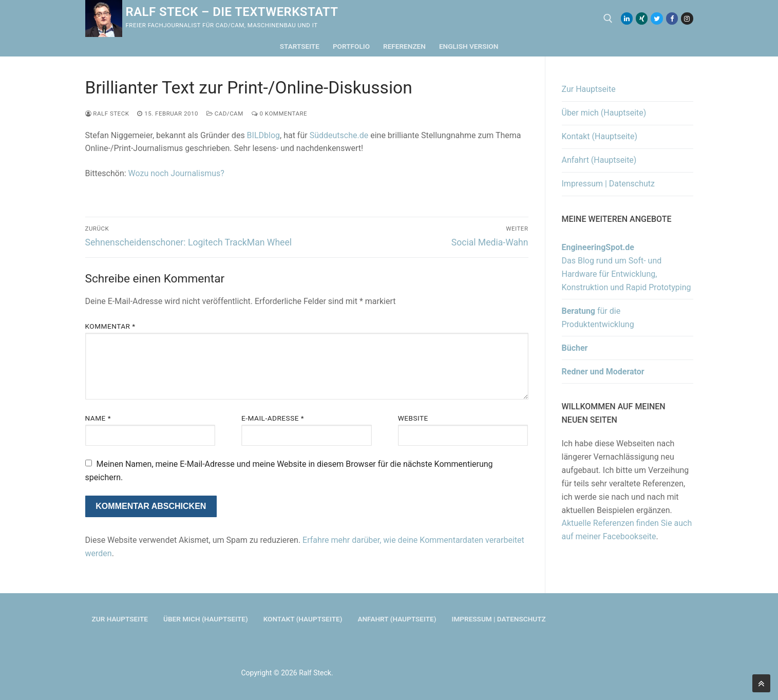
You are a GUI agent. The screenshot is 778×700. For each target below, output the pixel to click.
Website (413, 418)
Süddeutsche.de (339, 135)
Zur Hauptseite (589, 89)
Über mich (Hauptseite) (604, 113)
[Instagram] (687, 18)
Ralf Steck (107, 113)
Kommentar (110, 326)
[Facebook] (672, 18)
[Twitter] (657, 18)
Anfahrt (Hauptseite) (599, 160)
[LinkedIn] (627, 18)
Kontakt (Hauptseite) (600, 136)
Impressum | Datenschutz (609, 184)
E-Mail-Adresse (273, 418)
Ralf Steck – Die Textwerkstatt (232, 12)
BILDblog (263, 135)
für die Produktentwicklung (598, 318)
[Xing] (642, 18)
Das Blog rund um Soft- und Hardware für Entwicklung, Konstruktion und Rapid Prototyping (627, 267)
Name (98, 418)
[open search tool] (608, 18)
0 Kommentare (279, 113)
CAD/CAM (225, 113)
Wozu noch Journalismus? (176, 173)
